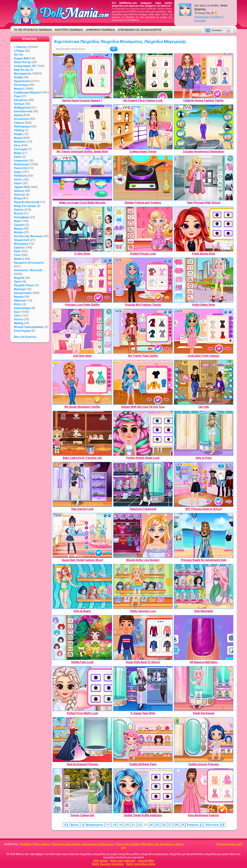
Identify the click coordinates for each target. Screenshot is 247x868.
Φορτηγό (20, 289)
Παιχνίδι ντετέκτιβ (27, 202)
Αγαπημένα (202, 17)
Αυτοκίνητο (22, 119)
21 (134, 825)
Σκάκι (18, 157)
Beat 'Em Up (21, 70)
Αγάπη (18, 115)
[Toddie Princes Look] (143, 229)
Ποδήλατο (21, 176)
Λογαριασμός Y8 (25, 66)
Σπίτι (17, 316)
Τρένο (18, 282)
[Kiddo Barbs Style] (204, 280)
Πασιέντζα (21, 168)
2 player (19, 51)
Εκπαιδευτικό (23, 111)
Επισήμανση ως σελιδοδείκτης (140, 30)
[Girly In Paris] (204, 433)
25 (157, 825)
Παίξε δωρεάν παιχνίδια (108, 864)
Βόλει (18, 304)
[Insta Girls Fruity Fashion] (204, 331)
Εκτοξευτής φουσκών (28, 236)
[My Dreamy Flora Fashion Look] (143, 76)
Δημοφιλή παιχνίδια (100, 30)
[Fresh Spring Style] (204, 229)
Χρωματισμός (23, 293)
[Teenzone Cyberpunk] (143, 484)
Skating (19, 323)
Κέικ (17, 145)
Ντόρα (18, 198)
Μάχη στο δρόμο (25, 206)
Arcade (18, 77)
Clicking (19, 130)
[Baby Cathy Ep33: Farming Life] (82, 433)
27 (170, 825)
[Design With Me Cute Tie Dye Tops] (143, 382)
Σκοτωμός (21, 149)
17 (108, 825)
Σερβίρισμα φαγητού (28, 92)
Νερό (17, 221)
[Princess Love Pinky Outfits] (82, 280)
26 (163, 825)
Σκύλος (19, 210)
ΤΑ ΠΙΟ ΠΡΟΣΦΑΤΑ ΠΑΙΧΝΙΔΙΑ (33, 30)
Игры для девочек (123, 861)
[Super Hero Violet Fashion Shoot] (82, 535)
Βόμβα (18, 134)
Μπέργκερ (21, 244)
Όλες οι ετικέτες (25, 337)
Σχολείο (19, 247)
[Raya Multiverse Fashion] (204, 791)
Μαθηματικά (22, 108)
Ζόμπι (18, 183)
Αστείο (19, 319)
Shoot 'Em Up (22, 62)
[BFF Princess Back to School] (204, 484)
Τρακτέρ (19, 195)
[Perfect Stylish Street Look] (143, 433)
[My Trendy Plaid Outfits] (143, 331)
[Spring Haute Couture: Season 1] (82, 76)
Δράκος (19, 191)
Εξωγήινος (21, 100)
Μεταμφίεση (22, 74)
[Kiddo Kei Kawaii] (204, 689)
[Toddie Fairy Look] (82, 638)
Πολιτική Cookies (128, 844)
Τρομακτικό (22, 240)
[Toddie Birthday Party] (143, 740)
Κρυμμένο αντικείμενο (29, 263)
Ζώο (17, 312)
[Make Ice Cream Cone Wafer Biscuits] (82, 178)
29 (183, 825)
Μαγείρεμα (21, 164)
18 (114, 825)
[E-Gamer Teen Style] (143, 689)
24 (151, 825)
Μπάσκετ (20, 142)
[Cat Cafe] (204, 382)
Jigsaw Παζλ (22, 187)
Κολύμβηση (21, 217)
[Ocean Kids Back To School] (143, 638)
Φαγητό (19, 89)
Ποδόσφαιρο (22, 126)
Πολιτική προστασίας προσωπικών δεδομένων (83, 844)
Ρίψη (17, 96)
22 (140, 825)
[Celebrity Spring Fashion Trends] (204, 76)
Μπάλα (19, 232)
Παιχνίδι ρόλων (24, 285)
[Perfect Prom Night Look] (82, 689)
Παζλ (17, 251)
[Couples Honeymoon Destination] (204, 127)
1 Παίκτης (20, 47)
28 (176, 825)
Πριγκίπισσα (22, 81)
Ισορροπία (21, 161)
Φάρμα (18, 229)
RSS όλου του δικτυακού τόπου (162, 844)
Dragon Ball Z (22, 58)
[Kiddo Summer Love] (143, 586)
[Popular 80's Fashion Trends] (143, 280)
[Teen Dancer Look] (82, 484)
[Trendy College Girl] (82, 791)
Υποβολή (26, 844)
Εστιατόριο (21, 85)
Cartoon (19, 123)
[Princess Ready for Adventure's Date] (204, 535)
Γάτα (17, 255)
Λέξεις (18, 179)
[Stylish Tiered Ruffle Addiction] (143, 791)
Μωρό (18, 138)
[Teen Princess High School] (204, 178)
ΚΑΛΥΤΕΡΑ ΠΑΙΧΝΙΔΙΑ (69, 30)
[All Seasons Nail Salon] (204, 638)
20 (127, 825)
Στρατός (19, 225)
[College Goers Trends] (143, 127)
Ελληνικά (214, 30)
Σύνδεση (216, 17)
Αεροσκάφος (22, 308)
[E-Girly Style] (82, 229)
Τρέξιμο (19, 104)
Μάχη (18, 153)
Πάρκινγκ (20, 300)
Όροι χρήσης (42, 844)
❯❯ (215, 825)
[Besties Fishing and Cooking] (143, 178)
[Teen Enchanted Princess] (82, 740)
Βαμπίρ (19, 297)
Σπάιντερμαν (22, 331)
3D (16, 55)
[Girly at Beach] (82, 586)
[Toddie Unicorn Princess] (204, 740)
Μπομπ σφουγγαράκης (29, 327)
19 (121, 825)
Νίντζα (18, 213)
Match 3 (19, 259)
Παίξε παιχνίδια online (141, 864)
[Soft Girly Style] (82, 331)
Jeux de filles (146, 861)
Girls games (100, 861)
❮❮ (71, 825)
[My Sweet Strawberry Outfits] (82, 382)
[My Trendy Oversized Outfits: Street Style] (82, 127)
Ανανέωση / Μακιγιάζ (28, 270)
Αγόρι (18, 172)
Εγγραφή (200, 21)
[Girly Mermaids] (204, 586)
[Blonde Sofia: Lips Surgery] (143, 535)
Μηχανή (19, 278)
